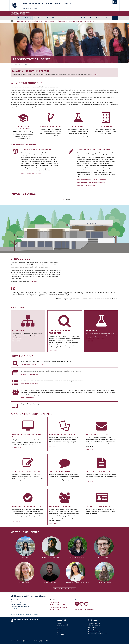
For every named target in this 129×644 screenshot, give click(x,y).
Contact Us (14, 608)
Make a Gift (60, 633)
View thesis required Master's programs (92, 183)
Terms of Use (28, 641)
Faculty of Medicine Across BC (97, 634)
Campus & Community (53, 18)
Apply (115, 18)
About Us (106, 18)
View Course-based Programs (32, 173)
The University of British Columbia (15, 5)
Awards (65, 18)
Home (14, 18)
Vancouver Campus (94, 623)
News (58, 627)
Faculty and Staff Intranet (58, 610)
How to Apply (63, 21)
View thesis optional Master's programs (91, 179)
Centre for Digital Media (95, 632)
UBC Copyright (37, 641)
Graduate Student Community (59, 607)
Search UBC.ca (61, 635)
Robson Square (93, 630)
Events (59, 629)
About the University (63, 625)
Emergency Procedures (17, 641)
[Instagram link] (77, 604)
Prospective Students (24, 18)
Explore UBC (54, 21)
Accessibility (46, 641)
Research (35, 615)
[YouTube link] (86, 604)
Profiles (29, 615)
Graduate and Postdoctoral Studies (64, 596)
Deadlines (84, 18)
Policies (99, 18)
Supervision (75, 18)
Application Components (76, 21)
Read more (95, 74)
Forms (92, 18)
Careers (59, 631)
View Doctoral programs (86, 186)
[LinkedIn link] (81, 604)
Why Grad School (30, 21)
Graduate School (14, 65)
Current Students (38, 18)
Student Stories (89, 21)
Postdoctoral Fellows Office (58, 605)
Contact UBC (61, 623)
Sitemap (23, 615)
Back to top (15, 615)
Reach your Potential (43, 21)
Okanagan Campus (94, 625)
